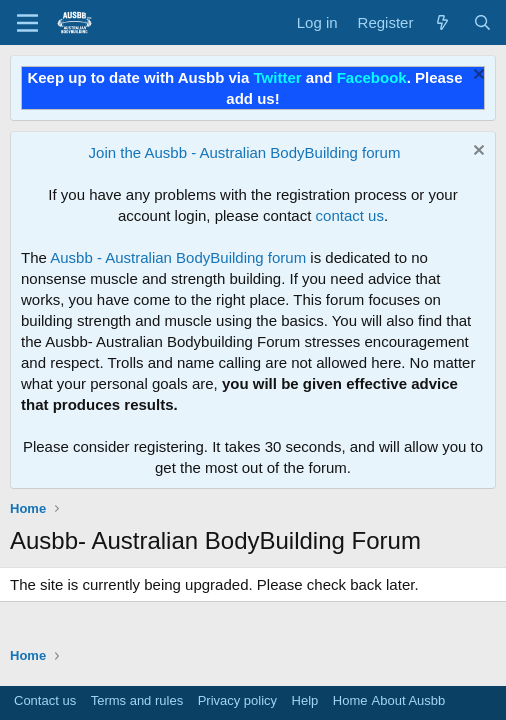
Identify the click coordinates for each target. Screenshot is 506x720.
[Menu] (27, 23)
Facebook (372, 77)
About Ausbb (409, 700)
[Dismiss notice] (476, 76)
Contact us (45, 700)
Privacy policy (237, 700)
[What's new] (442, 22)
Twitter (278, 77)
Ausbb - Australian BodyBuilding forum (178, 257)
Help (305, 700)
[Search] (482, 22)
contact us (350, 215)
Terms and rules (137, 700)
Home (350, 700)
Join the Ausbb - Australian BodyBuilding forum (245, 152)
